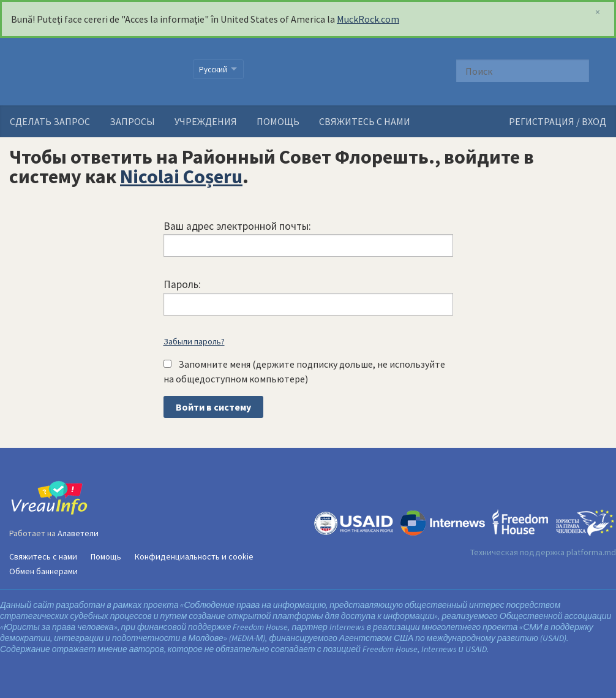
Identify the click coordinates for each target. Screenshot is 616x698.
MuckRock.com (368, 19)
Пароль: (182, 284)
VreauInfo (93, 72)
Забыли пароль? (194, 341)
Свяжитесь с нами (365, 121)
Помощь (278, 121)
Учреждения (206, 121)
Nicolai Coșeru (181, 176)
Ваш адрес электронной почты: (237, 226)
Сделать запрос (50, 121)
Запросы (132, 121)
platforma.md (591, 552)
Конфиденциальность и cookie (194, 556)
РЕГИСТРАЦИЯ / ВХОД (558, 121)
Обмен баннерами (43, 571)
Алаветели (78, 533)
